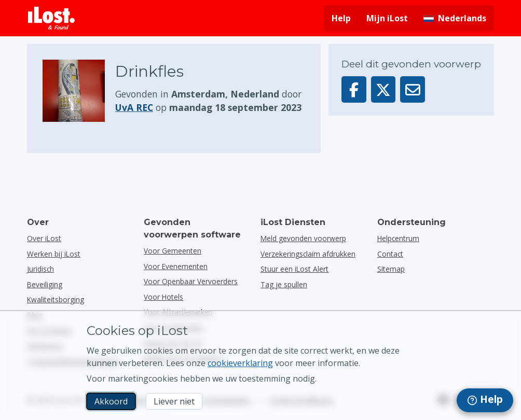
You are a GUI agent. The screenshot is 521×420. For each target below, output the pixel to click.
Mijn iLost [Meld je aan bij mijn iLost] (387, 18)
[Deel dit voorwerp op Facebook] (354, 89)
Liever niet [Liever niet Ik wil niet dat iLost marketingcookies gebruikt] (174, 401)
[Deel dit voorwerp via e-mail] (413, 89)
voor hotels (163, 297)
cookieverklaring (240, 363)
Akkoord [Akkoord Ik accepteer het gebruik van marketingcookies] (111, 401)
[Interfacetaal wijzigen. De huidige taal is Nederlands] (455, 18)
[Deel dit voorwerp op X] (383, 89)
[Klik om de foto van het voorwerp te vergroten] (79, 91)
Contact (390, 254)
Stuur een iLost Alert (294, 269)
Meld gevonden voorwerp (303, 238)
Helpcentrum (398, 238)
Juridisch (40, 269)
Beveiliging (45, 284)
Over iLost (44, 238)
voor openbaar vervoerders (191, 281)
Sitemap (391, 269)
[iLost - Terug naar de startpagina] (51, 18)
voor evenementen (176, 266)
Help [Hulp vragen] (341, 18)
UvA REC (134, 107)
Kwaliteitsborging (56, 299)
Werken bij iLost (54, 254)
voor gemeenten (173, 251)
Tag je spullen (284, 284)
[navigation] (485, 400)
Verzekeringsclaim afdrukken (308, 254)
